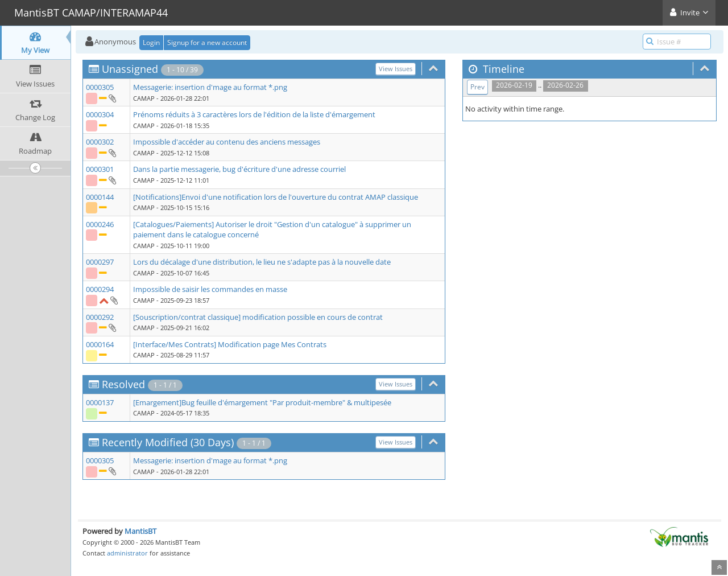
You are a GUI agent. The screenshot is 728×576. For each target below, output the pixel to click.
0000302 (100, 142)
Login (151, 42)
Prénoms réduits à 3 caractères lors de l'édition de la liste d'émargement (254, 114)
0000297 (100, 262)
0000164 (100, 344)
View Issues (396, 69)
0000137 (100, 402)
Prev (477, 87)
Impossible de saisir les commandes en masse (210, 289)
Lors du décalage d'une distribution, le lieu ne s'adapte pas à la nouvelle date (262, 262)
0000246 (100, 224)
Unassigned (130, 69)
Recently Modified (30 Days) (168, 442)
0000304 (100, 114)
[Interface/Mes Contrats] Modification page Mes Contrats (230, 344)
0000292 (100, 317)
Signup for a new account (207, 42)
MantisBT (140, 531)
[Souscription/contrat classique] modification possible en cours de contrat (258, 317)
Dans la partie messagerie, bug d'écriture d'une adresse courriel (239, 169)
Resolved (123, 384)
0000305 (100, 87)
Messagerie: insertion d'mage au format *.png (210, 87)
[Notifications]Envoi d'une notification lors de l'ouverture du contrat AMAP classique (276, 197)
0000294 (100, 289)
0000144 (100, 197)
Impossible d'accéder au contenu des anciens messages (227, 142)
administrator (127, 553)
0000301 (100, 169)
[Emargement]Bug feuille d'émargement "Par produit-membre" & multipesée (262, 402)
